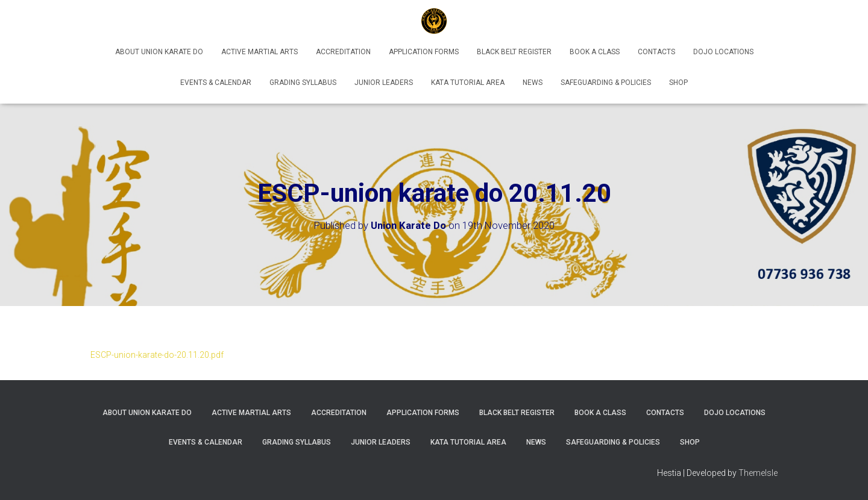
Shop (678, 83)
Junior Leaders (384, 83)
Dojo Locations (723, 52)
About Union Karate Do (159, 52)
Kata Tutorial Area (468, 83)
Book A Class (595, 52)
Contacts (656, 52)
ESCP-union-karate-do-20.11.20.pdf (157, 355)
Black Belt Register (514, 52)
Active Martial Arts (259, 52)
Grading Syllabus (303, 83)
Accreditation (343, 52)
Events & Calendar (216, 83)
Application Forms (424, 52)
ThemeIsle (758, 473)
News (533, 83)
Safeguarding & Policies (606, 83)
